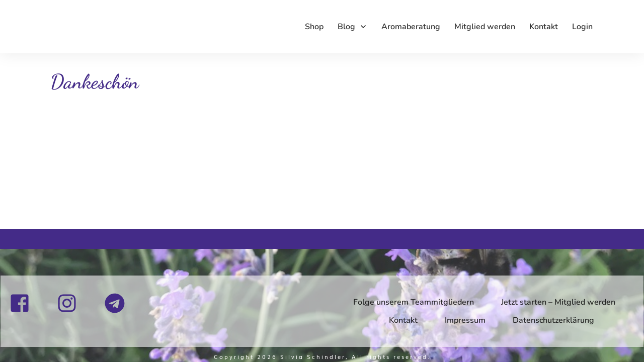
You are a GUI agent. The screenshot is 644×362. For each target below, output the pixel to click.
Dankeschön (95, 81)
